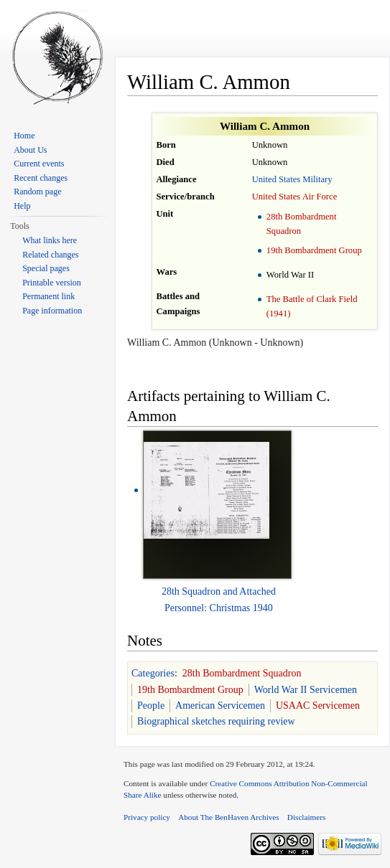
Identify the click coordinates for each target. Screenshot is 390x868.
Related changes (50, 255)
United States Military (292, 179)
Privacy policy (147, 817)
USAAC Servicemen (318, 706)
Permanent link (48, 296)
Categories (153, 673)
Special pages (46, 268)
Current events (39, 164)
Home (24, 136)
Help (22, 206)
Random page (37, 192)
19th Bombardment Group (314, 250)
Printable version (52, 283)
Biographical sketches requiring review (216, 721)
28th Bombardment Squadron (242, 673)
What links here (50, 240)
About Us (30, 150)
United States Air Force (295, 197)
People (151, 706)
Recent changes (41, 178)
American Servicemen (220, 706)
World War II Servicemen (306, 690)
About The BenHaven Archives (229, 817)
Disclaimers (306, 817)
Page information (52, 311)
